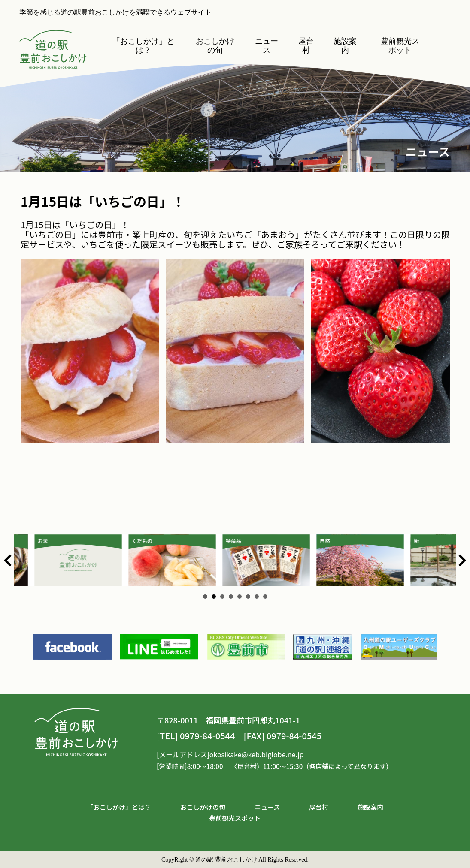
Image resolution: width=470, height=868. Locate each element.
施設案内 (345, 46)
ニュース (267, 46)
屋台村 (306, 46)
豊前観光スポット (400, 46)
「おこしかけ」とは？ (143, 46)
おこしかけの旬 (215, 46)
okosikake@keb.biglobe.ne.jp (257, 754)
